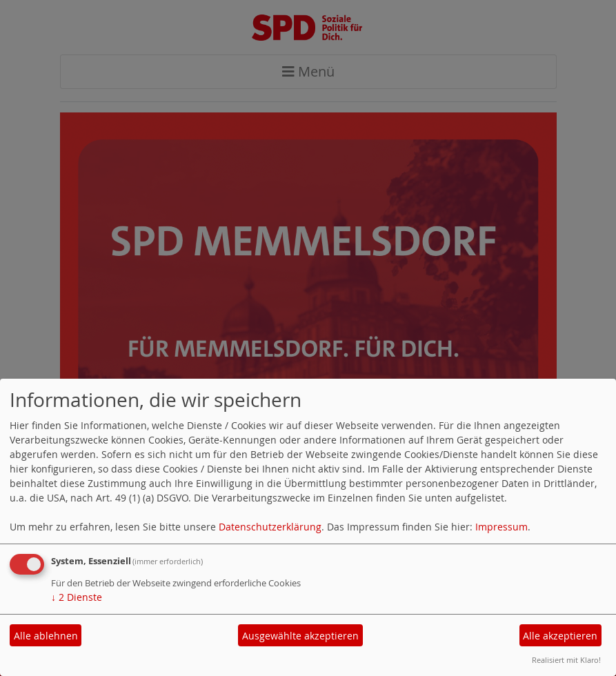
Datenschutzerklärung (270, 527)
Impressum (501, 527)
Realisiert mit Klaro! (566, 660)
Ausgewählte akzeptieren (300, 636)
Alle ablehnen (46, 636)
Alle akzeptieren (560, 636)
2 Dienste (77, 597)
